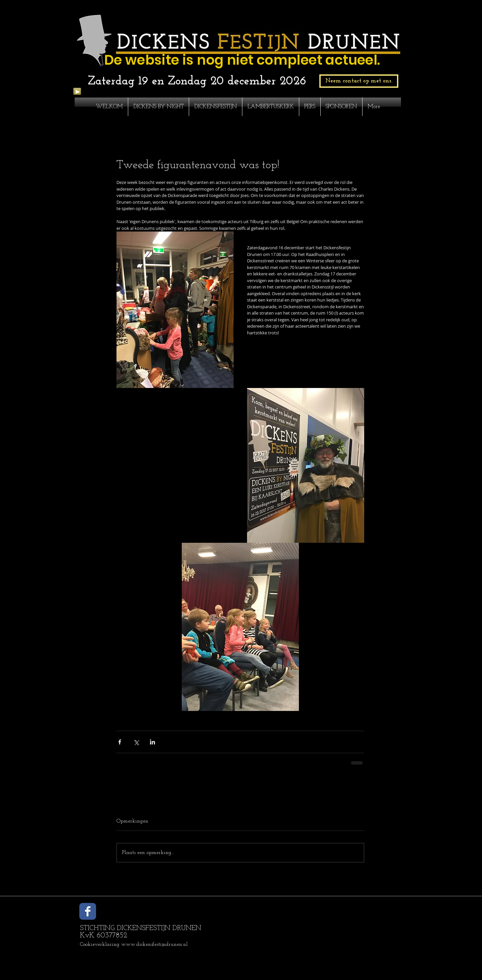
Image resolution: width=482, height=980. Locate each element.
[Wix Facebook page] (88, 911)
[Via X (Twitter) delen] (136, 742)
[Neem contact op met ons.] (359, 81)
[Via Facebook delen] (120, 742)
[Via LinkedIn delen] (152, 742)
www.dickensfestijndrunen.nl (154, 944)
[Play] (77, 91)
